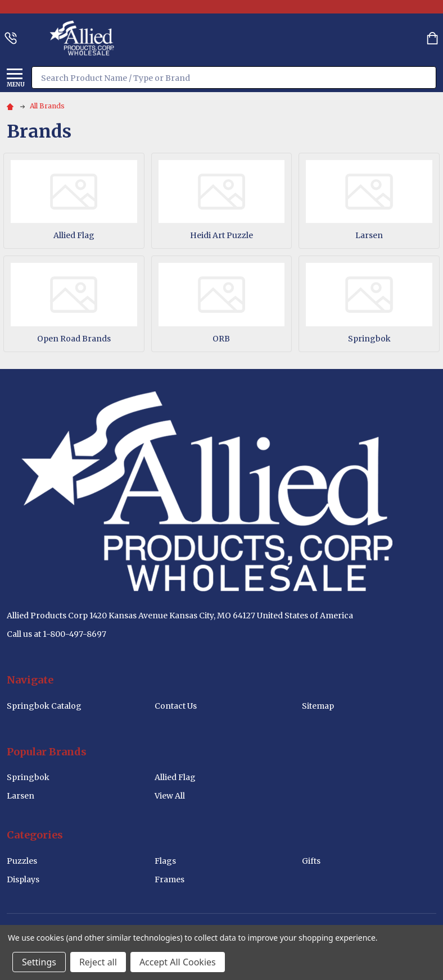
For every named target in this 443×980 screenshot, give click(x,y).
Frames (169, 879)
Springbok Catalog (44, 706)
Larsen (369, 235)
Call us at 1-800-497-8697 (56, 634)
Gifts (311, 861)
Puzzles (22, 861)
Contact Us (176, 706)
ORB (221, 339)
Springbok (369, 339)
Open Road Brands (74, 339)
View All (170, 796)
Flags (165, 861)
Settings (39, 962)
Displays (23, 879)
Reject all (98, 962)
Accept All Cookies (178, 962)
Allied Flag (74, 235)
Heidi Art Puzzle (221, 235)
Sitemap (318, 706)
